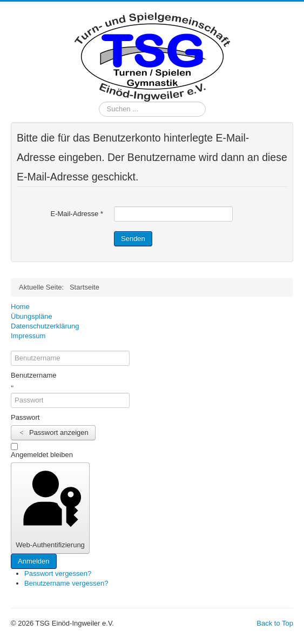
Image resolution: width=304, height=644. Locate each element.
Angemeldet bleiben (42, 455)
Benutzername (34, 375)
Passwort (25, 417)
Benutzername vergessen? (66, 583)
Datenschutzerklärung (45, 326)
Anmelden (34, 561)
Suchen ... (99, 102)
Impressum (28, 336)
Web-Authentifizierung (50, 507)
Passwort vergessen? (58, 573)
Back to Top (275, 623)
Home (20, 307)
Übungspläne (32, 316)
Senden (133, 239)
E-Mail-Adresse (77, 214)
